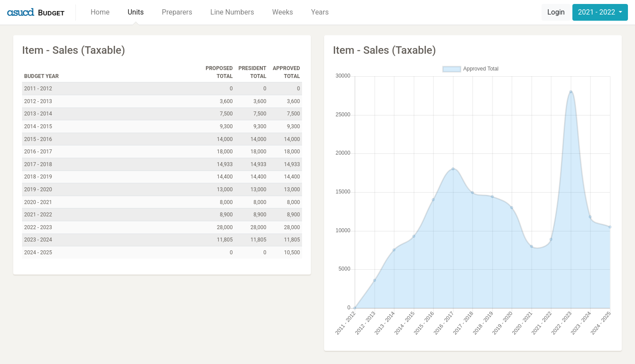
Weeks (282, 12)
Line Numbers (232, 12)
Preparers (177, 12)
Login (556, 12)
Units (136, 12)
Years (320, 12)
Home (100, 12)
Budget (51, 13)
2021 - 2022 (598, 12)
